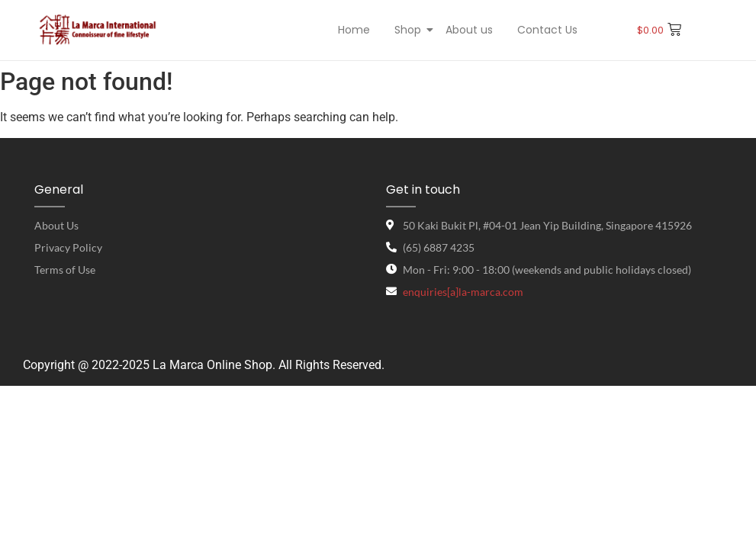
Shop (410, 30)
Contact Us (547, 30)
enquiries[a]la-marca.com (463, 292)
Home (354, 30)
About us (469, 30)
